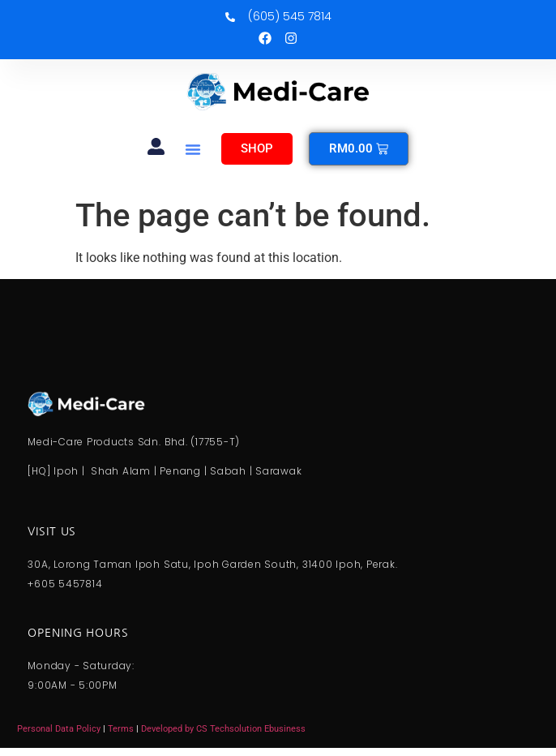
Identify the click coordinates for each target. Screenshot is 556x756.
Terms (122, 729)
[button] (193, 149)
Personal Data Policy (59, 729)
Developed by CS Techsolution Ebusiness (223, 729)
